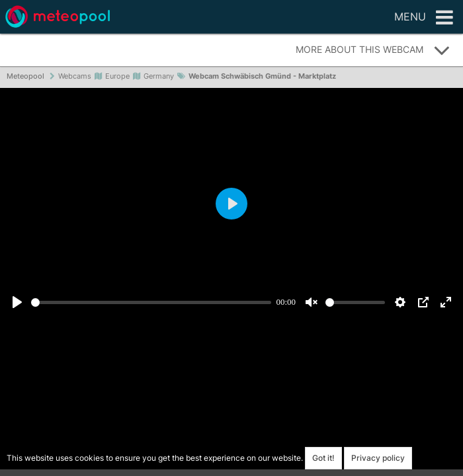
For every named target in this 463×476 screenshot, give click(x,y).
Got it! (323, 458)
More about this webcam (373, 50)
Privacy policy (378, 458)
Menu (424, 18)
